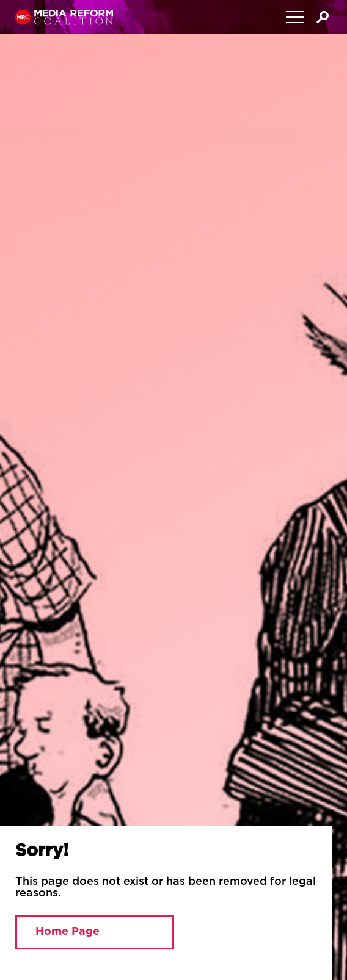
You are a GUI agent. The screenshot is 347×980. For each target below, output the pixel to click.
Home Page (68, 932)
